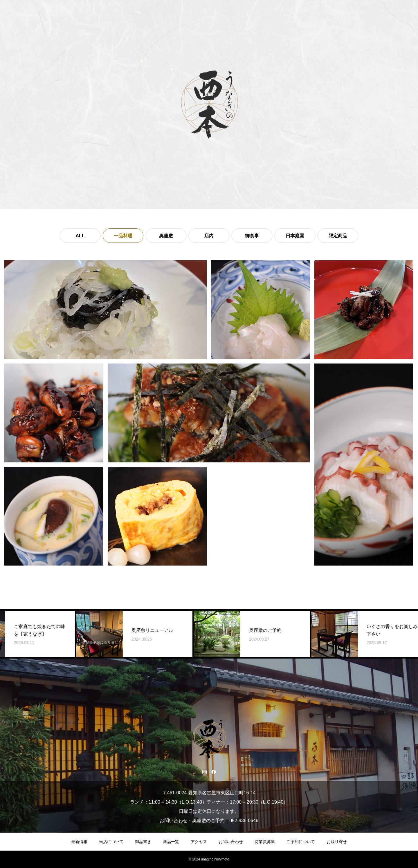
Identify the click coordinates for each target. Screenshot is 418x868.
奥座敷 (166, 236)
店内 (209, 236)
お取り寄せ (337, 842)
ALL (80, 236)
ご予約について (301, 842)
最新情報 (79, 842)
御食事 (252, 236)
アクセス (199, 842)
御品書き (143, 842)
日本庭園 (295, 236)
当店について (111, 842)
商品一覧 (171, 842)
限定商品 (338, 236)
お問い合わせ (231, 842)
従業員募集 (265, 842)
